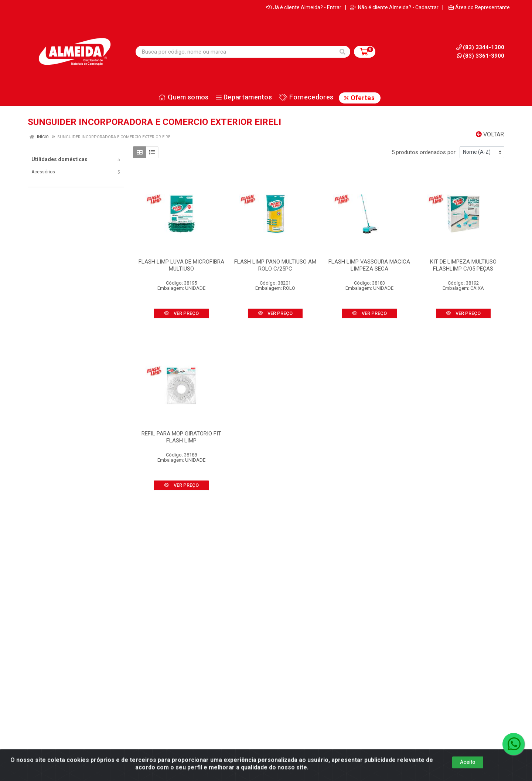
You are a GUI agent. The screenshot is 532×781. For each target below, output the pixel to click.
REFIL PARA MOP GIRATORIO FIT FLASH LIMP (181, 437)
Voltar (490, 134)
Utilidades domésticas (59, 159)
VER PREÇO (181, 313)
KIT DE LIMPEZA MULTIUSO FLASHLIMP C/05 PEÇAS (463, 265)
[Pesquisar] (342, 52)
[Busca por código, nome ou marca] (235, 52)
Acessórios (43, 172)
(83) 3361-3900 (481, 56)
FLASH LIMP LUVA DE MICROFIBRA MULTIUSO (181, 265)
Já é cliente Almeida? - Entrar (304, 7)
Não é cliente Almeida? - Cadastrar (394, 7)
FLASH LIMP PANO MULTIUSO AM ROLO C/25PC (275, 265)
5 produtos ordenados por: (424, 152)
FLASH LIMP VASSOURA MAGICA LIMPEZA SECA (369, 265)
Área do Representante (479, 7)
